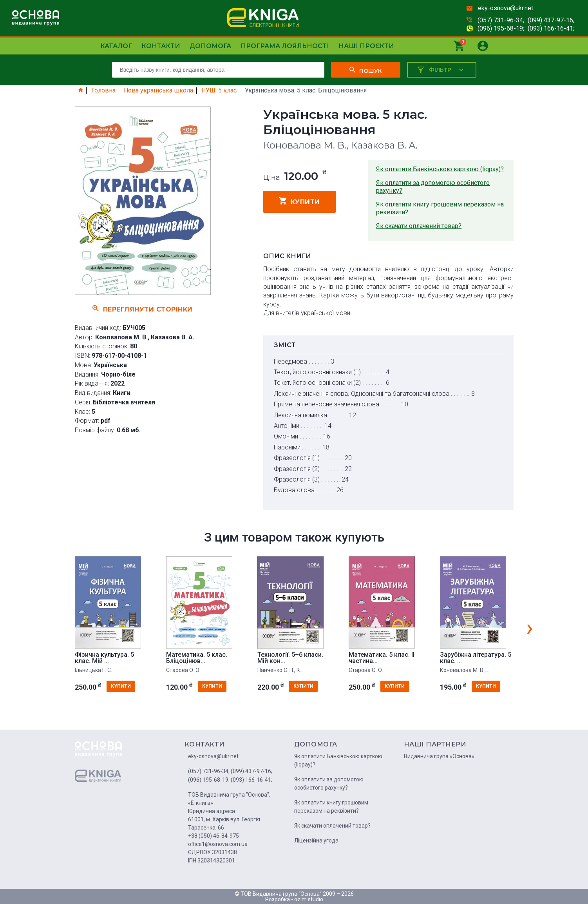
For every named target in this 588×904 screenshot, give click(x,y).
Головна (103, 91)
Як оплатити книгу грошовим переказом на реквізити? (440, 208)
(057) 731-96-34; (501, 20)
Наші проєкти (366, 46)
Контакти (161, 46)
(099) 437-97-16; (551, 20)
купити (299, 201)
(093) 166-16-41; (551, 28)
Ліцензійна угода (316, 841)
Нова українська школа (158, 91)
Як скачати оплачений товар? (419, 226)
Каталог (116, 46)
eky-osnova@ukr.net (506, 8)
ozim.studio (309, 899)
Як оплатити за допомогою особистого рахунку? (433, 187)
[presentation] (530, 627)
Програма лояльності (285, 46)
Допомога (210, 46)
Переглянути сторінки (143, 308)
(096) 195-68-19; (501, 28)
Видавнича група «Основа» (439, 756)
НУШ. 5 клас (219, 91)
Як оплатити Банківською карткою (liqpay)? (440, 169)
